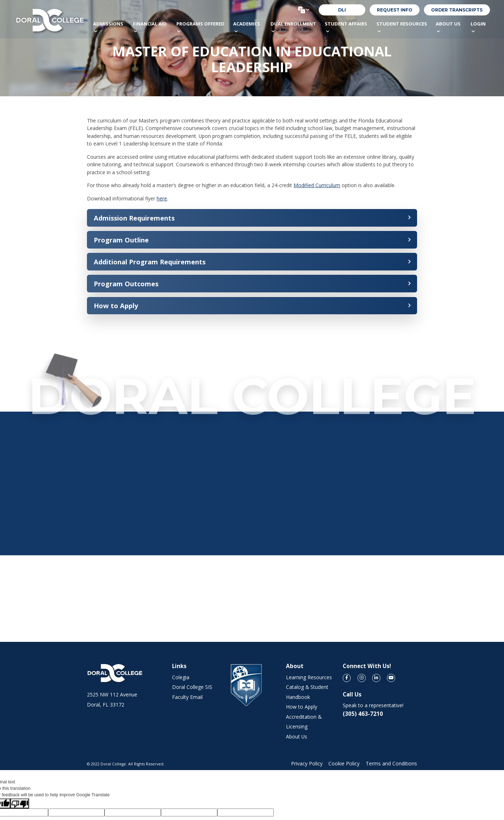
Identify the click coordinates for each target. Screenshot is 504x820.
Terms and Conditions (391, 763)
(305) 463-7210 (363, 714)
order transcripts (457, 10)
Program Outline (121, 240)
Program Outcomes (126, 284)
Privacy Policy (307, 763)
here (162, 198)
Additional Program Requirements (150, 262)
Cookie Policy (344, 763)
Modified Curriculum (317, 185)
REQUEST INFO (395, 10)
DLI (342, 10)
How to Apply (116, 305)
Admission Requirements (134, 218)
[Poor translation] (20, 803)
